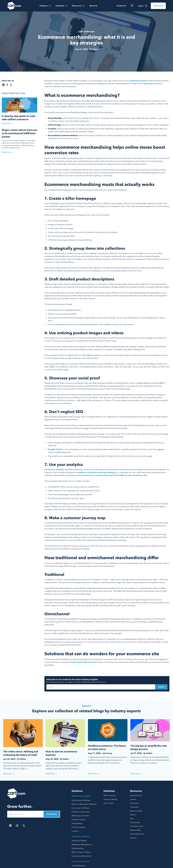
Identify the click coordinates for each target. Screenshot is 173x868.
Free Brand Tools (137, 826)
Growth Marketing (79, 866)
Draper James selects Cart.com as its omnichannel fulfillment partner (20, 133)
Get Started (52, 814)
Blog (132, 819)
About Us (93, 6)
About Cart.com (136, 796)
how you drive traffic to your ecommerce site (126, 475)
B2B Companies (110, 796)
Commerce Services (80, 861)
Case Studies (135, 822)
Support (133, 838)
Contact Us (121, 6)
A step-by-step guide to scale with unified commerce (19, 118)
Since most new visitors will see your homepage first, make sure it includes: (77, 215)
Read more (9, 774)
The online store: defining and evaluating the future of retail (21, 753)
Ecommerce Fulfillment (80, 808)
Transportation (77, 823)
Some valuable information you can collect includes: (67, 481)
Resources (136, 791)
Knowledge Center (137, 834)
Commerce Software (81, 836)
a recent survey (142, 383)
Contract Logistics (78, 827)
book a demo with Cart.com (83, 662)
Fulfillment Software (79, 841)
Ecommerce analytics (54, 470)
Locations (75, 831)
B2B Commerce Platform (81, 852)
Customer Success (79, 820)
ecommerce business (139, 81)
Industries (109, 791)
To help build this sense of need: (58, 304)
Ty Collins (94, 49)
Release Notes (135, 830)
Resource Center (136, 811)
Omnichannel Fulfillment (81, 800)
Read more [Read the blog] (7, 123)
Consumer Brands (110, 799)
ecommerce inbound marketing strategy (96, 472)
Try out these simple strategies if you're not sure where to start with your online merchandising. (86, 190)
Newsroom (134, 803)
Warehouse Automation (81, 816)
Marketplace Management (82, 845)
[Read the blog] (20, 105)
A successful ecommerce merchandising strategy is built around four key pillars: (79, 112)
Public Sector (109, 803)
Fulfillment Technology (80, 812)
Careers (133, 799)
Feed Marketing (78, 848)
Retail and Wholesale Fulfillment (84, 804)
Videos (133, 815)
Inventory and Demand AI (82, 856)
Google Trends (55, 449)
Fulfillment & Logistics (81, 796)
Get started (158, 6)
